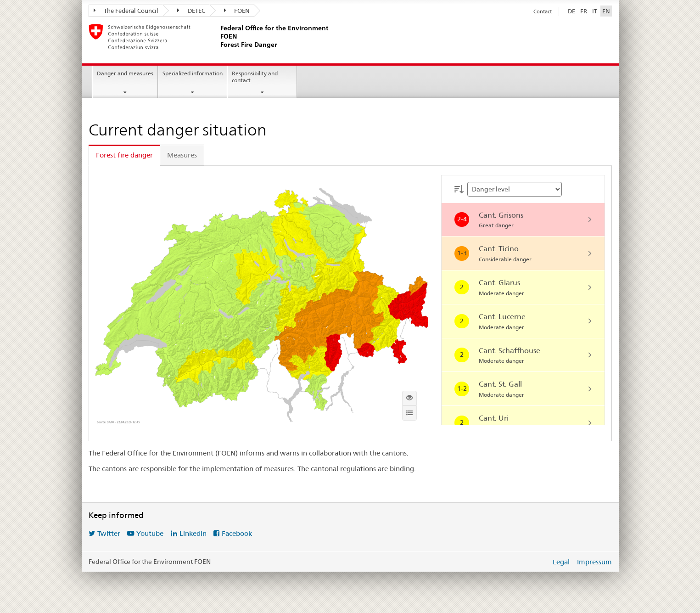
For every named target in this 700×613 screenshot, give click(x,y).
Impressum (594, 562)
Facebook (237, 533)
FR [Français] (584, 11)
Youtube (150, 533)
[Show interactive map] (409, 398)
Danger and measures (125, 73)
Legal (561, 562)
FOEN (237, 11)
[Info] (409, 413)
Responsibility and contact (255, 77)
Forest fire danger (124, 155)
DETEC (191, 11)
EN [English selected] (606, 11)
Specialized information (193, 73)
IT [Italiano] (595, 11)
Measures (182, 155)
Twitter (109, 533)
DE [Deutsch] (571, 11)
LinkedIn (193, 533)
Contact (543, 11)
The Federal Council (126, 11)
